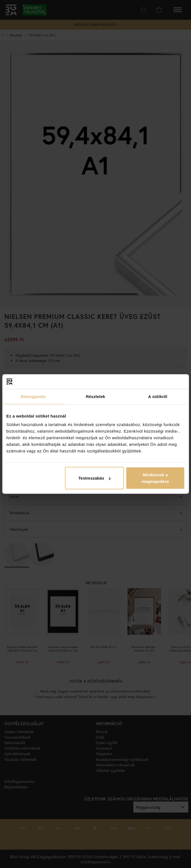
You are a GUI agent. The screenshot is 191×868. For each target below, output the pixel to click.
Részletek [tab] (95, 396)
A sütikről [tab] (158, 396)
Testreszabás (95, 478)
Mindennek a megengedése (155, 478)
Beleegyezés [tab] (33, 396)
